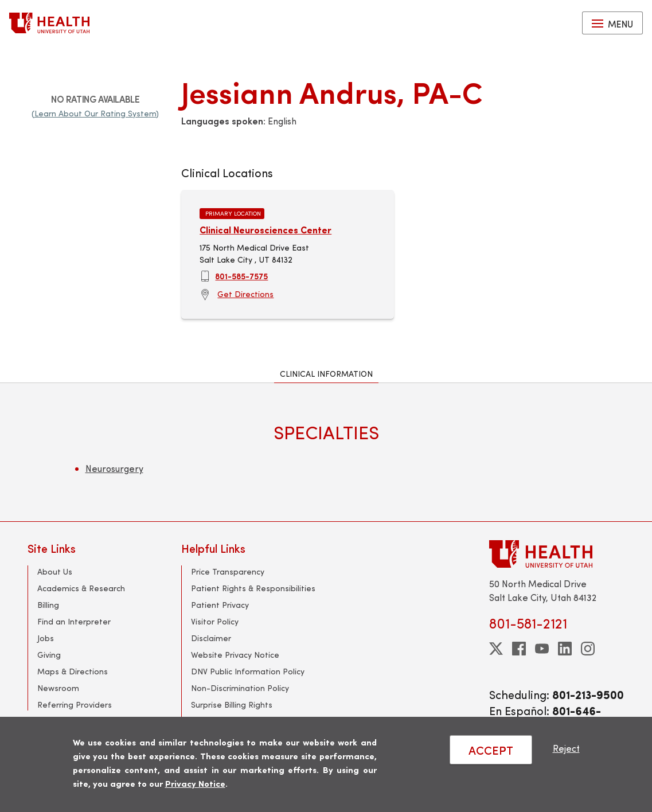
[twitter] (496, 649)
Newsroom (58, 688)
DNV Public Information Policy (248, 671)
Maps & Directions (73, 671)
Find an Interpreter (74, 621)
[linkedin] (565, 649)
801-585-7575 (241, 276)
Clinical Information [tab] (326, 374)
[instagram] (588, 649)
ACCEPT (491, 750)
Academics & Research (81, 588)
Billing (48, 605)
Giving (49, 655)
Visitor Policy (215, 621)
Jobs (46, 638)
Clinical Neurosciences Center (266, 230)
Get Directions (245, 294)
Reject (566, 748)
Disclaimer (211, 638)
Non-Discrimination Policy (240, 688)
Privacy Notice (195, 783)
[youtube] (542, 649)
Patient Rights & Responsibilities (253, 588)
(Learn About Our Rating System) (95, 113)
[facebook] (519, 649)
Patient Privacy (220, 605)
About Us (55, 571)
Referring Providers (75, 704)
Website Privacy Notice (235, 655)
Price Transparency (228, 571)
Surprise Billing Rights (232, 704)
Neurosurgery (114, 468)
